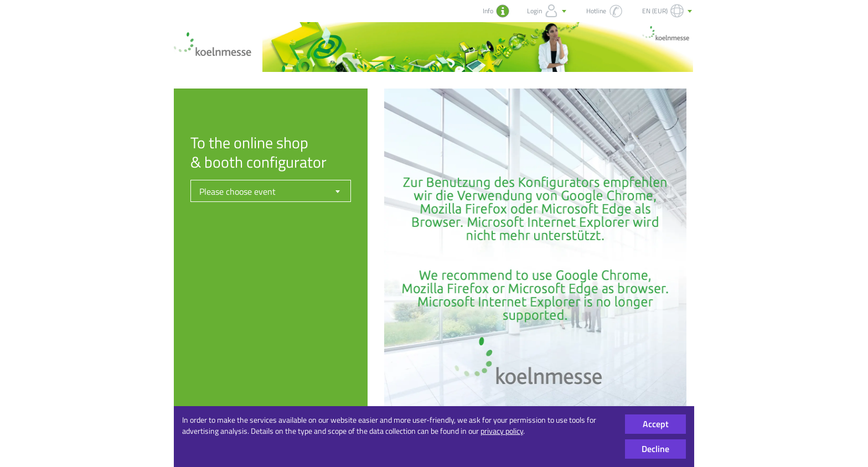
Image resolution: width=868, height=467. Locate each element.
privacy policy (502, 431)
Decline (655, 449)
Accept (656, 424)
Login (548, 11)
